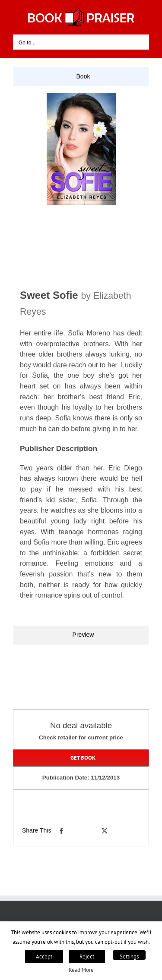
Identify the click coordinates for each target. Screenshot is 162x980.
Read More (81, 970)
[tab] (81, 77)
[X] (105, 831)
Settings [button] (129, 957)
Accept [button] (44, 957)
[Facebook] (61, 831)
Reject (87, 957)
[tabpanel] (81, 356)
